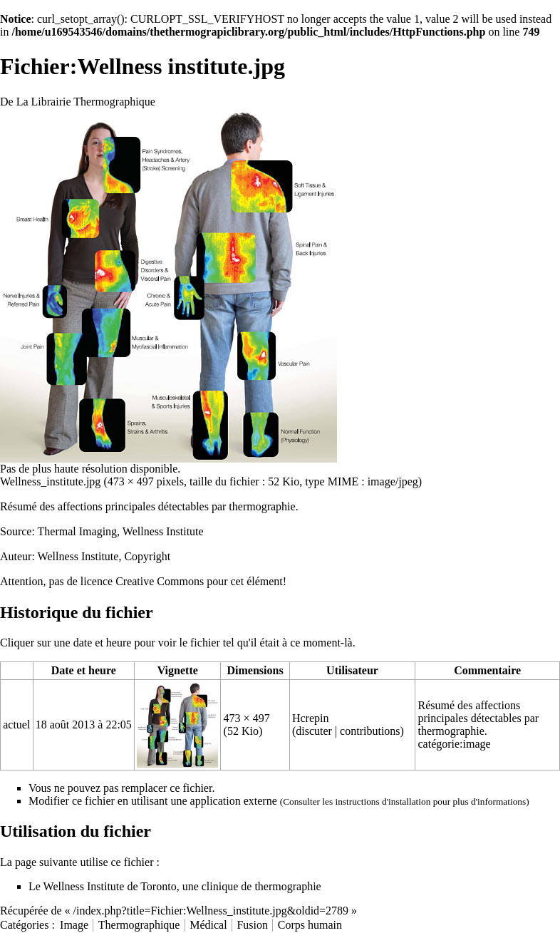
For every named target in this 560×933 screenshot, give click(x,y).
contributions (370, 731)
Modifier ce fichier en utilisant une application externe (153, 801)
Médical (208, 925)
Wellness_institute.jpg (50, 481)
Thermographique (139, 925)
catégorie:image (454, 744)
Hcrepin (311, 718)
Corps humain (310, 925)
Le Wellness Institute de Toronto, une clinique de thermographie (175, 886)
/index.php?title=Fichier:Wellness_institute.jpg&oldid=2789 (211, 911)
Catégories (24, 925)
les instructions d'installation (376, 801)
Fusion (252, 925)
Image (74, 925)
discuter (314, 731)
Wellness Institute (78, 556)
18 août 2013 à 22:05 (84, 725)
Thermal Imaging (78, 531)
